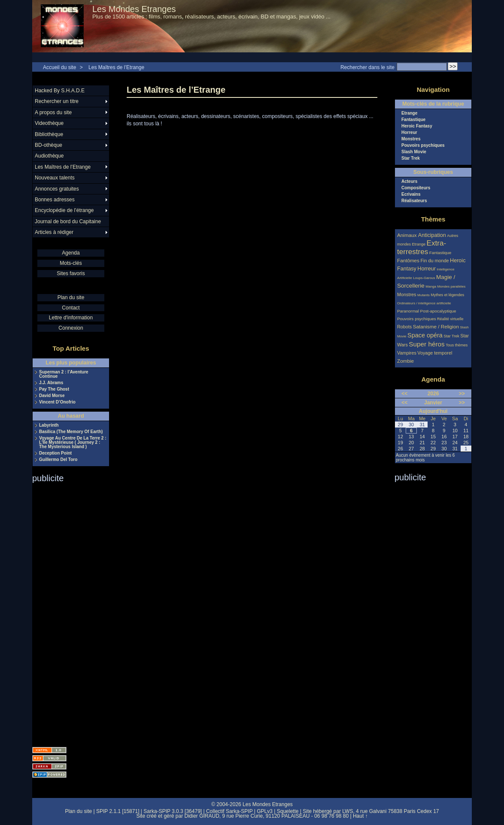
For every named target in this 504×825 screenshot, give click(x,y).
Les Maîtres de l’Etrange (116, 67)
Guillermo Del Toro (58, 460)
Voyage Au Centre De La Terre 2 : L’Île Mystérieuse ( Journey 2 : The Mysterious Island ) (73, 443)
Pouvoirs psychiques (423, 146)
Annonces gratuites (57, 189)
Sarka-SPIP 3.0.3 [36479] (173, 811)
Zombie (405, 361)
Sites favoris (71, 273)
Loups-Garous (424, 278)
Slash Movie (414, 152)
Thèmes (433, 219)
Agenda (71, 253)
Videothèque (49, 123)
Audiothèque (49, 156)
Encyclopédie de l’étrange (64, 210)
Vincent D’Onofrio (57, 402)
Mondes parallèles (452, 287)
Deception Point (55, 453)
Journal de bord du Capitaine (68, 221)
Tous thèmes (457, 345)
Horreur (409, 133)
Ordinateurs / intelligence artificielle (424, 303)
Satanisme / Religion (436, 326)
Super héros (427, 344)
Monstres (411, 139)
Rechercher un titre (57, 101)
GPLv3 (265, 811)
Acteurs (409, 182)
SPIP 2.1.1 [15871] (118, 811)
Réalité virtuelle (450, 319)
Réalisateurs (414, 201)
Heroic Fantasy (417, 126)
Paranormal (408, 311)
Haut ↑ (360, 816)
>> (462, 394)
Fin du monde (434, 261)
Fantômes (408, 260)
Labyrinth (49, 425)
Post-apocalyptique (438, 311)
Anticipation (432, 235)
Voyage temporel (435, 353)
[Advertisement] (67, 612)
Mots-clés (71, 263)
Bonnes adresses (55, 200)
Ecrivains (411, 194)
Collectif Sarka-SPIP (229, 811)
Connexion (71, 328)
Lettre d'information (71, 318)
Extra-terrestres (422, 247)
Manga (431, 287)
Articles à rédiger (54, 232)
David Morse (52, 396)
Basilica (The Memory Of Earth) (71, 432)
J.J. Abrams (51, 383)
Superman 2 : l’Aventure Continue (64, 374)
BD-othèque (49, 145)
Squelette (288, 811)
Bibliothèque (49, 134)
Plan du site (71, 297)
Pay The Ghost (54, 389)
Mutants (424, 295)
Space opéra (425, 335)
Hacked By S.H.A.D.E (60, 91)
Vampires (407, 353)
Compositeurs (416, 188)
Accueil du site (59, 67)
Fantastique (413, 120)
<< (404, 394)
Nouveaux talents (55, 178)
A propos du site (53, 112)
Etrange (409, 113)
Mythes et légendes (447, 295)
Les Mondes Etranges (134, 9)
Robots (404, 327)
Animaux (408, 235)
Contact (71, 308)
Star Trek (411, 158)
